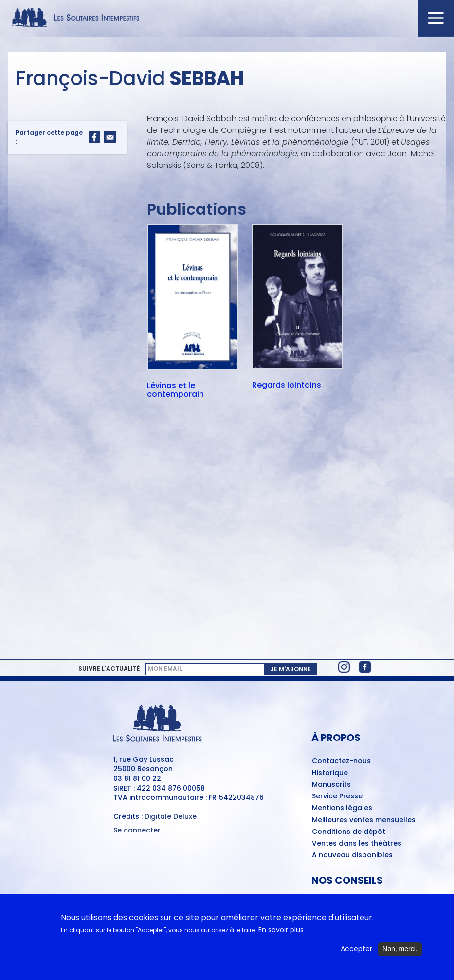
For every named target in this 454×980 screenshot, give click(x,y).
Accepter (356, 956)
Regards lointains (287, 386)
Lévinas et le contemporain (175, 390)
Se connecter (137, 830)
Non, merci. (400, 956)
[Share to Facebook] (94, 137)
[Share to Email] (110, 137)
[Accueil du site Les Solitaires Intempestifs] (227, 18)
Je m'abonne (291, 669)
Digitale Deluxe (171, 816)
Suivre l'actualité (109, 669)
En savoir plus (281, 937)
